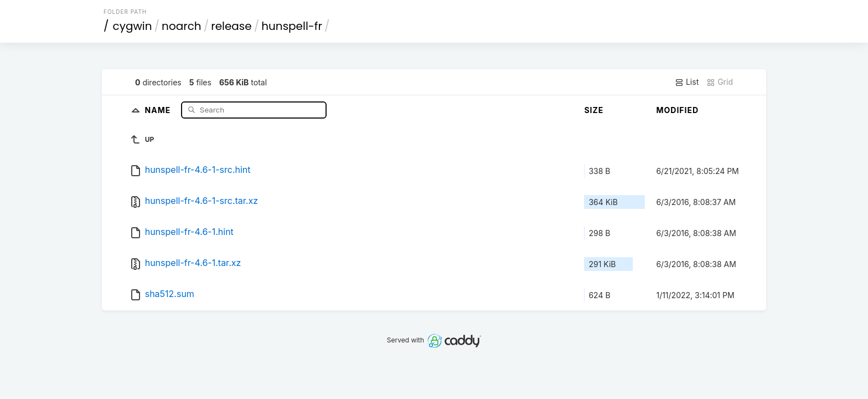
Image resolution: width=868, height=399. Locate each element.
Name (159, 109)
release (231, 26)
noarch (182, 26)
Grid (720, 82)
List (687, 82)
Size (594, 110)
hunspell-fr (292, 26)
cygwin (133, 26)
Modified (677, 110)
